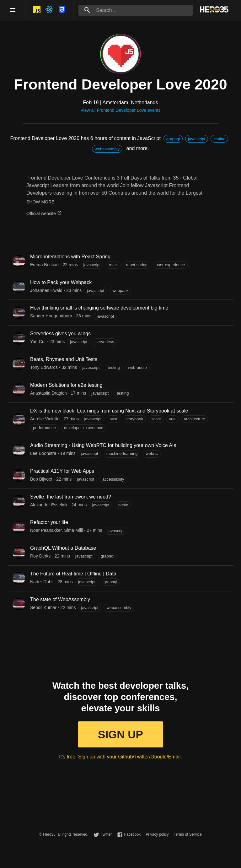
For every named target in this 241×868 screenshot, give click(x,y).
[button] (173, 139)
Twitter (106, 834)
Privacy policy (157, 834)
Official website (44, 213)
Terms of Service (187, 834)
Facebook (132, 834)
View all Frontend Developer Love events (120, 110)
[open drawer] (13, 10)
